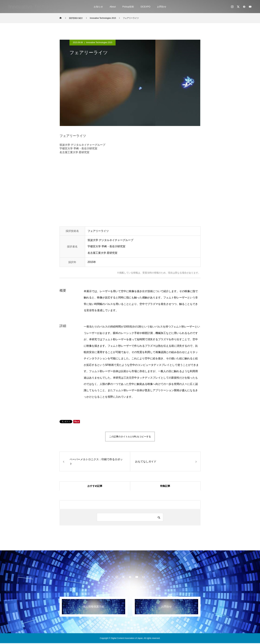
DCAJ (143, 588)
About (113, 7)
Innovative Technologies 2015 (99, 42)
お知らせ (98, 7)
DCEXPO (146, 7)
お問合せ (162, 7)
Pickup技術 (128, 7)
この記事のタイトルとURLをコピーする (130, 437)
